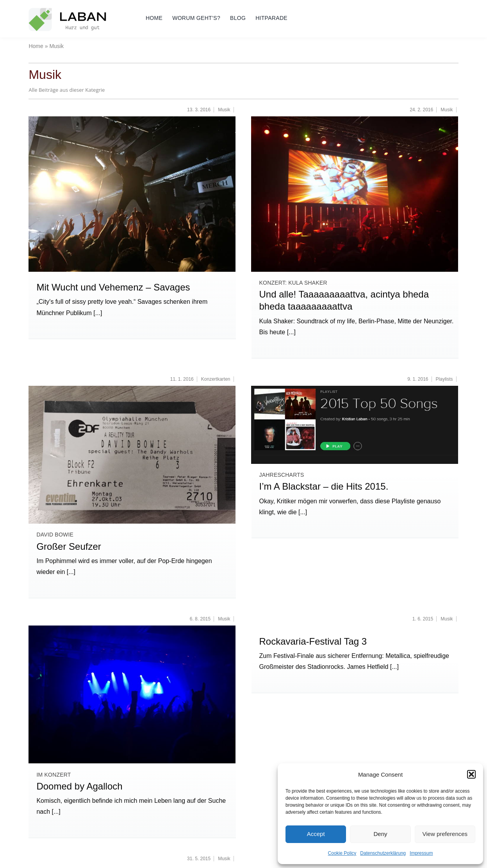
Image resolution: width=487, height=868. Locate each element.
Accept (316, 834)
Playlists (444, 379)
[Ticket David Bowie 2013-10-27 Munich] (132, 389)
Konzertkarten (216, 379)
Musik (224, 110)
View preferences (445, 834)
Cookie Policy (342, 853)
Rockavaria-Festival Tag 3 (313, 641)
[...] (97, 313)
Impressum (421, 853)
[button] (471, 774)
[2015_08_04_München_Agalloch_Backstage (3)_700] (132, 628)
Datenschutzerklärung (383, 853)
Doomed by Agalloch (79, 786)
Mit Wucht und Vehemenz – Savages (113, 287)
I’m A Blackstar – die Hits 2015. (324, 486)
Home (36, 46)
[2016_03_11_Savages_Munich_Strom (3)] (132, 119)
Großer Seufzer (69, 546)
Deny (380, 834)
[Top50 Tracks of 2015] (355, 389)
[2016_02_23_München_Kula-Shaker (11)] (355, 119)
